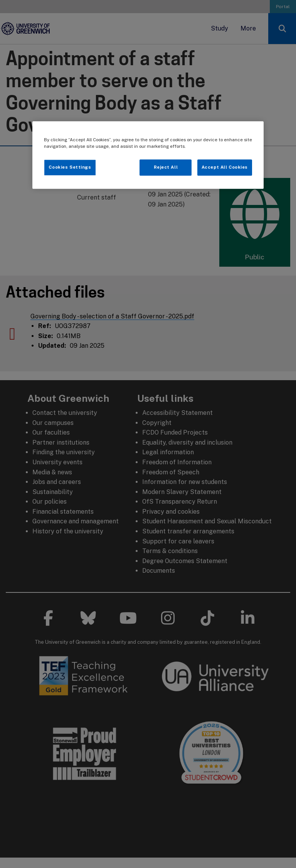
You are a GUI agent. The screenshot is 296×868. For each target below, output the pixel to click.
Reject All (166, 168)
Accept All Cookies (225, 168)
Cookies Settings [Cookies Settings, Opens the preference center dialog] (70, 168)
